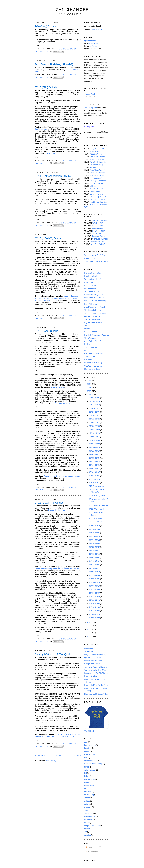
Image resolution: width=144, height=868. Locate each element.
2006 (89, 636)
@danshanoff (97, 29)
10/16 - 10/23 (95, 433)
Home (58, 756)
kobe (86, 776)
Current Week (90, 94)
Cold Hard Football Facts (94, 354)
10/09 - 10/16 (95, 437)
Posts (89, 847)
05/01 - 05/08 (95, 558)
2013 (89, 388)
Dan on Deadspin (91, 676)
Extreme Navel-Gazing (93, 764)
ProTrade (88, 360)
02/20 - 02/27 (95, 593)
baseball (88, 748)
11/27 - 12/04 (95, 412)
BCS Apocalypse (96, 183)
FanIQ (87, 350)
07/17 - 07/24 (95, 479)
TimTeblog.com (41, 129)
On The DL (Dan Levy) (93, 316)
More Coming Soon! (92, 369)
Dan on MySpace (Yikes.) (97, 694)
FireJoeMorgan (90, 288)
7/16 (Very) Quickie (45, 26)
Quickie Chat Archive (93, 658)
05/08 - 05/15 (95, 554)
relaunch (88, 807)
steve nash (89, 813)
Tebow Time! (95, 191)
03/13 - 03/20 (95, 582)
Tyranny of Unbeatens (98, 181)
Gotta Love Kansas (97, 173)
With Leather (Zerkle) (93, 279)
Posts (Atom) (51, 761)
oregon (87, 798)
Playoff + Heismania (98, 162)
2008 (89, 629)
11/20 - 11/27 (95, 416)
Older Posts (76, 756)
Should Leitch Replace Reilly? (96, 261)
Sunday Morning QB (92, 347)
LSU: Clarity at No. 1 (98, 197)
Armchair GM (90, 357)
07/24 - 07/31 (95, 476)
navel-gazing (89, 785)
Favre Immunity (98, 228)
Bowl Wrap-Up (95, 151)
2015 (89, 380)
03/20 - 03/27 (95, 579)
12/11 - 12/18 (95, 405)
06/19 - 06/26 (95, 533)
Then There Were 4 (97, 170)
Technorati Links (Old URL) (95, 670)
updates (88, 835)
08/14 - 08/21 (95, 465)
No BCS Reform (99, 231)
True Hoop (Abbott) (92, 291)
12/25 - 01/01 (95, 398)
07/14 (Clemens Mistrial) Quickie (53, 176)
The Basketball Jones (93, 310)
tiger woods (89, 829)
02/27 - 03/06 (95, 589)
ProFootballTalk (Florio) (93, 295)
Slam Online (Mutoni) (93, 341)
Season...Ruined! (97, 189)
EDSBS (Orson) (91, 285)
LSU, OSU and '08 (97, 149)
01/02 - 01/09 (95, 618)
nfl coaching (89, 795)
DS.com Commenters (93, 273)
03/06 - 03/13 (95, 586)
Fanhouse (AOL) (91, 304)
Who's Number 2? (97, 175)
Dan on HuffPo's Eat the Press (96, 685)
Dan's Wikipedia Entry (93, 661)
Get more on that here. (64, 403)
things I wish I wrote (92, 826)
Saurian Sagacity (91, 332)
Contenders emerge (98, 194)
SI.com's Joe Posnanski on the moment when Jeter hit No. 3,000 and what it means (57, 735)
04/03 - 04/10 (95, 572)
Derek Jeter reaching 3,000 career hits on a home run (57, 569)
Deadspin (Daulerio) (92, 276)
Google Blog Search (92, 664)
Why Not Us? (97, 223)
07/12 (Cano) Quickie (47, 331)
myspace (88, 782)
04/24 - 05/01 (95, 561)
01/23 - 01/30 (95, 607)
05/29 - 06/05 (95, 543)
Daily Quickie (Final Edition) (95, 655)
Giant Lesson (97, 226)
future (87, 767)
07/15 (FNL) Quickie (46, 87)
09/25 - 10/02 (95, 444)
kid (85, 773)
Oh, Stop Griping (96, 165)
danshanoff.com (91, 761)
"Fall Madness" (96, 178)
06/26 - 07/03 (95, 529)
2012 (89, 391)
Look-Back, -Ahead (97, 157)
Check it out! (50, 153)
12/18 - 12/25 (95, 401)
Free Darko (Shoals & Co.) (95, 298)
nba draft (88, 792)
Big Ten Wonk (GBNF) (93, 323)
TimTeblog (88, 326)
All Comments (92, 851)
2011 (89, 395)
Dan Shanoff (72, 10)
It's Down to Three (97, 167)
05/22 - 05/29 (95, 547)
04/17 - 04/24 (95, 565)
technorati (88, 820)
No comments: (42, 51)
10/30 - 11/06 (95, 426)
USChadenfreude (97, 186)
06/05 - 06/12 (95, 540)
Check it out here (58, 387)
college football (90, 754)
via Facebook (93, 43)
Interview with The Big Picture (96, 673)
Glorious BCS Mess (100, 239)
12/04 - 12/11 (95, 408)
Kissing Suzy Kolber (92, 282)
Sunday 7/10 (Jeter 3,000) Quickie (54, 654)
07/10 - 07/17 (95, 483)
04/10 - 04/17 (95, 568)
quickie (87, 804)
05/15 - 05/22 (95, 550)
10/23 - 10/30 (95, 430)
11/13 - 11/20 (95, 419)
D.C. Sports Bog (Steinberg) (95, 301)
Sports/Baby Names (100, 220)
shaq (86, 810)
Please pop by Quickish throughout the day (62, 476)
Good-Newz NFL (98, 241)
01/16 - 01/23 (95, 611)
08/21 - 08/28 (95, 461)
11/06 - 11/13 (95, 423)
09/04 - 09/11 (95, 455)
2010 (89, 622)
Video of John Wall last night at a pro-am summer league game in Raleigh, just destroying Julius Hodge (57, 298)
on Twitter (94, 46)
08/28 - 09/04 (95, 458)
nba (86, 789)
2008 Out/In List (96, 154)
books (87, 751)
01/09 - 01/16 (95, 614)
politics (87, 801)
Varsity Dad (89, 651)
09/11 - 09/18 (95, 451)
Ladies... (88, 329)
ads (86, 742)
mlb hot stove (90, 779)
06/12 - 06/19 (95, 536)
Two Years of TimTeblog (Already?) (54, 64)
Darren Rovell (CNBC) (93, 363)
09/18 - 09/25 (95, 447)
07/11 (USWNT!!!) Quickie (49, 503)
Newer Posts (40, 756)
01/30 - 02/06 (95, 604)
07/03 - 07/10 (95, 526)
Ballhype (88, 344)
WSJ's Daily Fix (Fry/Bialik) (95, 313)
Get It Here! (89, 731)
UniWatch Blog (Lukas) (93, 366)
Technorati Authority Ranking (96, 667)
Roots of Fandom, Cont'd (94, 258)
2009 (89, 626)
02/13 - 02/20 (95, 597)
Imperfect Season (99, 236)
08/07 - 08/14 (95, 469)
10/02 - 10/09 (95, 440)
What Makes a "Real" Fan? (95, 255)
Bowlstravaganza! (97, 159)
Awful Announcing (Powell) (95, 307)
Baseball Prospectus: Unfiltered (97, 335)
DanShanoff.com (91, 648)
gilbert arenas (90, 770)
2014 (89, 384)
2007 (89, 633)
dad (86, 758)
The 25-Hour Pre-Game (99, 202)
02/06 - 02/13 (95, 600)
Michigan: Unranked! (98, 199)
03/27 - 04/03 (95, 575)
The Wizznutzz (90, 338)
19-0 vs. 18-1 (97, 234)
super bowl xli (90, 816)
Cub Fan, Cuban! (98, 244)
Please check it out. (57, 510)
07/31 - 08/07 (95, 472)
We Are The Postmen (93, 319)
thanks (87, 823)
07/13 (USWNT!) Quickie (48, 238)
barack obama (90, 745)
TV (85, 832)
